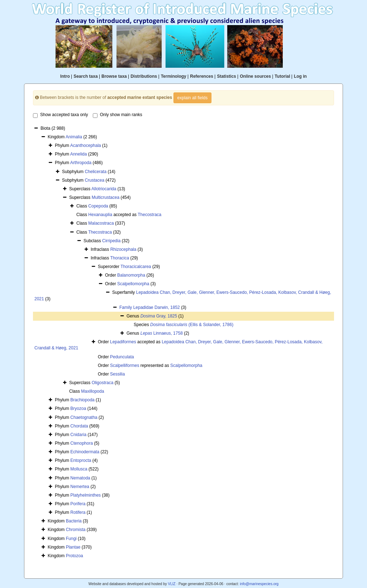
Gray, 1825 (159, 316)
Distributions (144, 76)
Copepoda (98, 206)
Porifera (78, 504)
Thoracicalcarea (136, 267)
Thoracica (120, 258)
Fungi (71, 539)
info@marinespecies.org (259, 584)
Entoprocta (81, 460)
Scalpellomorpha (133, 284)
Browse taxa (114, 76)
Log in (300, 76)
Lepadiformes (123, 342)
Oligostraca (103, 383)
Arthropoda (81, 163)
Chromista (76, 530)
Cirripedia (111, 241)
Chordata (79, 426)
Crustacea (94, 180)
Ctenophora (82, 443)
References (202, 76)
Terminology (174, 76)
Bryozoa (78, 408)
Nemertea (80, 487)
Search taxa (85, 76)
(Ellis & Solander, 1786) (192, 325)
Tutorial (282, 76)
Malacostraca (101, 223)
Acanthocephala (86, 145)
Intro (65, 76)
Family (126, 307)
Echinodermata (85, 452)
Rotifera (78, 512)
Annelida (79, 154)
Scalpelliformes (125, 365)
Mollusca (79, 469)
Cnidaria (78, 435)
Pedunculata (122, 357)
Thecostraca (149, 215)
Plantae (73, 547)
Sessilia (117, 374)
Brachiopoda (82, 400)
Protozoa (75, 556)
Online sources (255, 76)
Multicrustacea (106, 197)
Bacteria (74, 521)
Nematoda (80, 478)
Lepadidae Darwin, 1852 (157, 307)
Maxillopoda (92, 391)
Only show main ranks (118, 115)
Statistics (226, 76)
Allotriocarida (104, 189)
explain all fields (193, 98)
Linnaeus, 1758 (162, 333)
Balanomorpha (131, 275)
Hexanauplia (100, 215)
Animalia (74, 137)
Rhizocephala (123, 249)
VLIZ (171, 584)
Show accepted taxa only (60, 115)
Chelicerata (96, 172)
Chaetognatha (84, 417)
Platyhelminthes (85, 495)
